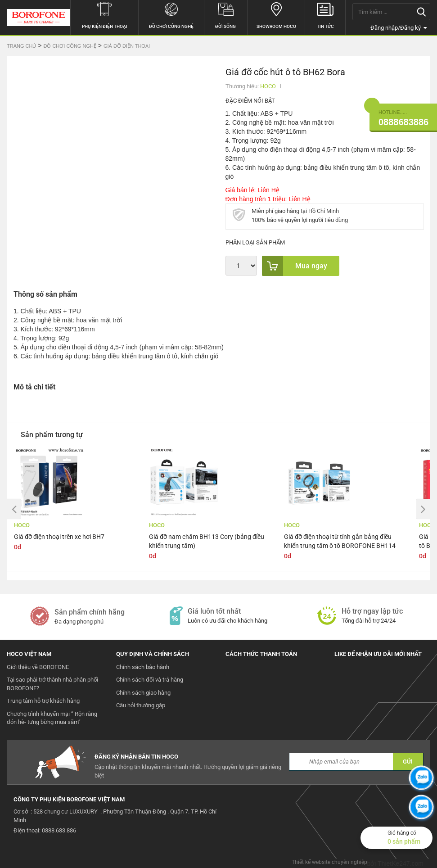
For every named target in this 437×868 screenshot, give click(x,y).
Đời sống (226, 14)
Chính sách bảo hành (143, 667)
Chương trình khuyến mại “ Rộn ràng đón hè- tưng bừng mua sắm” (52, 718)
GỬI (408, 762)
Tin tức (325, 14)
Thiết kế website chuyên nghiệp (329, 862)
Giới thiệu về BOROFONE (38, 667)
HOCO (268, 86)
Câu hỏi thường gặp (141, 705)
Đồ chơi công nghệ (171, 14)
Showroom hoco (276, 14)
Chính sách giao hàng (143, 693)
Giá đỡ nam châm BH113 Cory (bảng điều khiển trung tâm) (207, 541)
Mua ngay (295, 266)
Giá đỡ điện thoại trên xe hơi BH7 (59, 537)
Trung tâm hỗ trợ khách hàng (43, 701)
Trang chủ (21, 46)
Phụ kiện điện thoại (104, 14)
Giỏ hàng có (410, 838)
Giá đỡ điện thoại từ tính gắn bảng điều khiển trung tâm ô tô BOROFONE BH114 (340, 541)
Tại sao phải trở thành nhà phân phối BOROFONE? (52, 684)
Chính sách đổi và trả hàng (150, 680)
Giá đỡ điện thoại (127, 46)
